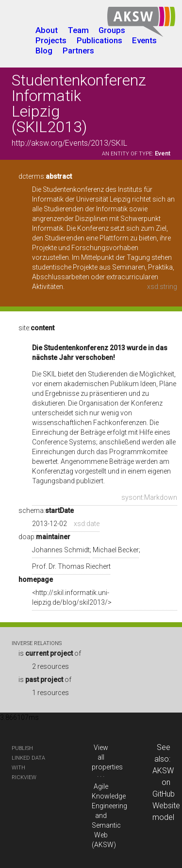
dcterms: (45, 176)
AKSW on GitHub (164, 782)
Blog (44, 51)
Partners (78, 51)
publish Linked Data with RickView (28, 763)
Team (78, 30)
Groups (112, 30)
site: (36, 328)
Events (144, 40)
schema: (46, 511)
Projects (51, 40)
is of (50, 653)
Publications (99, 40)
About (47, 30)
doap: (44, 537)
